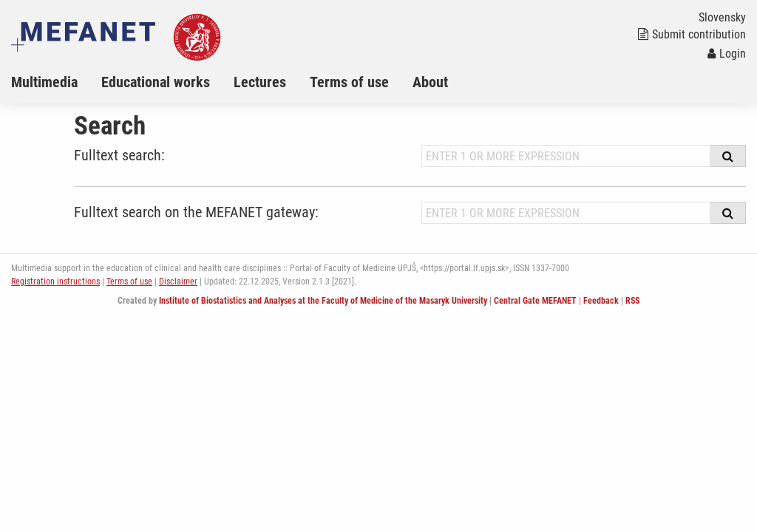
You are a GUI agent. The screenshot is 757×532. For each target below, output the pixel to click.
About (430, 82)
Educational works (156, 82)
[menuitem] (56, 82)
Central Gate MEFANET (535, 301)
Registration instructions (55, 282)
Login (727, 54)
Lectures (260, 82)
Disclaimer (178, 282)
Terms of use (349, 82)
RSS (632, 301)
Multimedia (44, 82)
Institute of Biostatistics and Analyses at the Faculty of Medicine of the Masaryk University (323, 301)
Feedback (601, 301)
